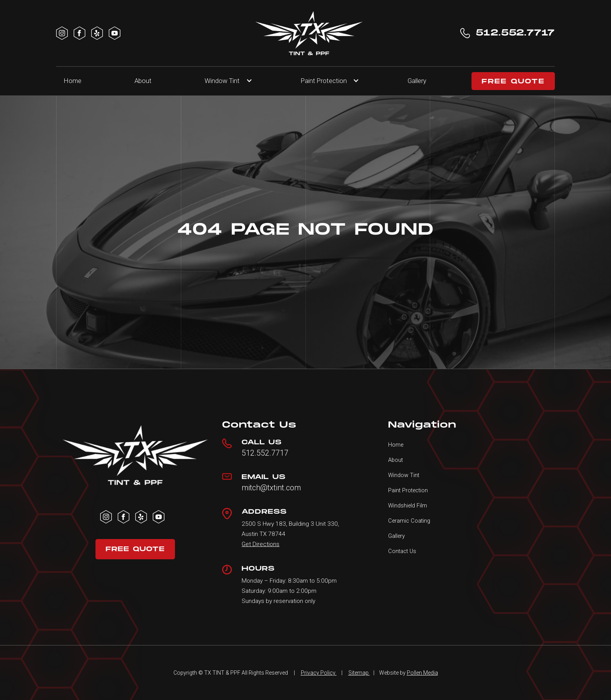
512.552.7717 (265, 453)
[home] (309, 33)
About (143, 81)
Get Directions (260, 544)
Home (73, 81)
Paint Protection (408, 490)
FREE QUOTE (513, 81)
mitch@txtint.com (271, 488)
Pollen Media (422, 673)
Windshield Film (408, 506)
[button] (226, 81)
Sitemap (359, 673)
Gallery (417, 81)
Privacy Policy (319, 673)
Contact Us (402, 551)
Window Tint (222, 81)
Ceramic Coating (409, 521)
